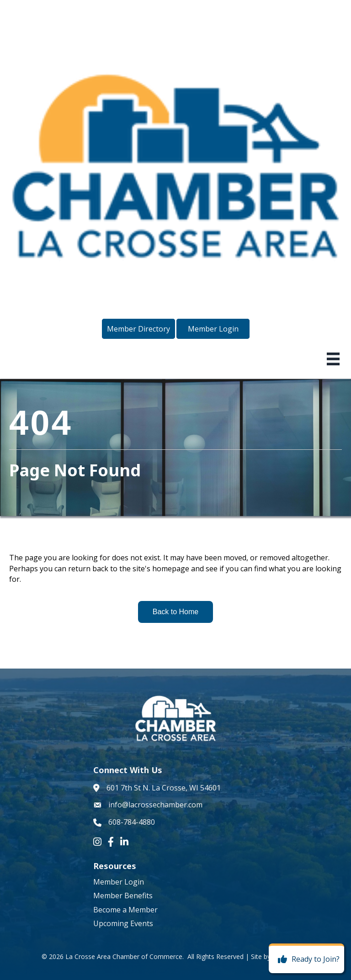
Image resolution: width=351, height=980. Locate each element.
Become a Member (125, 910)
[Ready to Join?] (306, 959)
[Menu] (333, 359)
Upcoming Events (123, 923)
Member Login (119, 882)
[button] (138, 329)
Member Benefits (123, 896)
